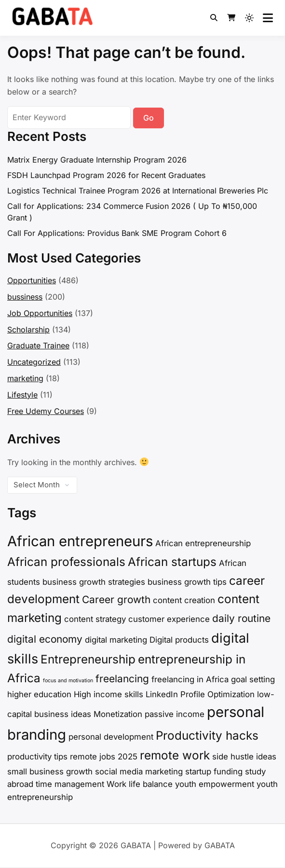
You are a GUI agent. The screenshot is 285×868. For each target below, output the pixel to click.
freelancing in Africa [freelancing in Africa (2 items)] (190, 679)
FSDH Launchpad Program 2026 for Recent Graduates (106, 175)
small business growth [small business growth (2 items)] (50, 772)
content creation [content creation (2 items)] (184, 600)
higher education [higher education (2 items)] (39, 694)
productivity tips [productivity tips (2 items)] (37, 757)
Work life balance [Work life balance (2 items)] (140, 784)
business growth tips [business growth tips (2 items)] (187, 582)
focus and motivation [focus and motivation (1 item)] (68, 681)
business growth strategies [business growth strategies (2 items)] (94, 582)
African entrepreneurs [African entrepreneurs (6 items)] (80, 541)
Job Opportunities (40, 313)
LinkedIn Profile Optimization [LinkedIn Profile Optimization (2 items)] (200, 694)
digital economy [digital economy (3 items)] (45, 639)
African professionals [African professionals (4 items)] (66, 562)
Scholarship (28, 330)
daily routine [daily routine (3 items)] (241, 618)
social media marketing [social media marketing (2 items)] (139, 772)
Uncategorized (34, 362)
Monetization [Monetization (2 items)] (118, 714)
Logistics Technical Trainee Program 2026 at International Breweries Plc (138, 191)
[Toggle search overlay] (214, 18)
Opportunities (32, 280)
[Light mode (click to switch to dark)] (249, 18)
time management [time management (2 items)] (70, 784)
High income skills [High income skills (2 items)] (109, 694)
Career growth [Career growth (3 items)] (116, 599)
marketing (25, 378)
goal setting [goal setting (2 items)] (253, 679)
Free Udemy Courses (46, 411)
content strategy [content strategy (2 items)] (95, 619)
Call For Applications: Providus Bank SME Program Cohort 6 (117, 233)
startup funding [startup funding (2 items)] (214, 772)
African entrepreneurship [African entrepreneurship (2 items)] (203, 543)
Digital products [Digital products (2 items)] (179, 640)
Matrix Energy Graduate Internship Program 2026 (97, 160)
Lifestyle (22, 395)
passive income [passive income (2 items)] (175, 714)
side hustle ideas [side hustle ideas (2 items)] (244, 757)
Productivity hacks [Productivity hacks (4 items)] (207, 736)
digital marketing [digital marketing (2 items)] (116, 640)
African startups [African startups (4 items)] (172, 562)
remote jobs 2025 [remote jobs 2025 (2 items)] (104, 757)
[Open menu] (268, 18)
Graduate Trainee (38, 345)
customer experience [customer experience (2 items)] (169, 619)
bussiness (25, 297)
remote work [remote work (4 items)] (175, 755)
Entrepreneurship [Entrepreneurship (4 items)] (88, 659)
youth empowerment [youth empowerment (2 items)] (215, 784)
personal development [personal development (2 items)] (111, 737)
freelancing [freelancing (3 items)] (122, 679)
